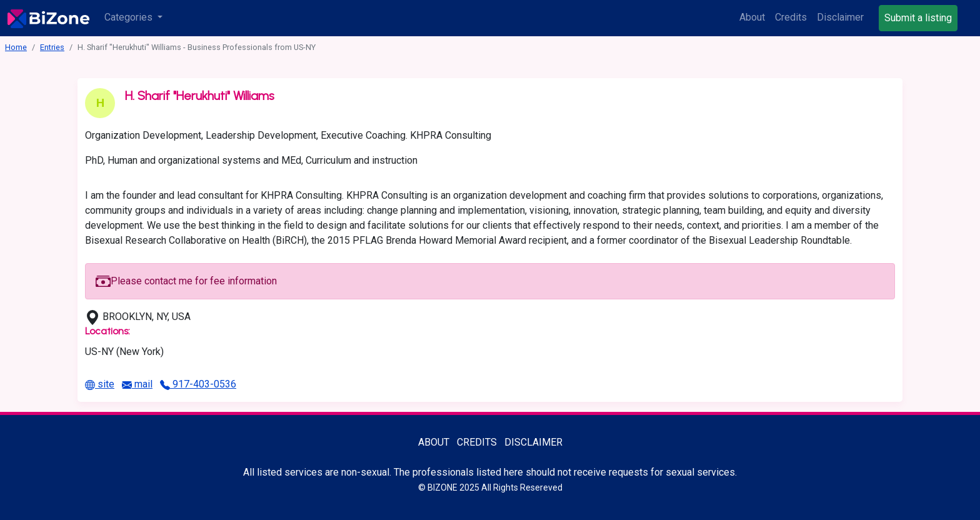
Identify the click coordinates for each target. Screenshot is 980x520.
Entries (52, 47)
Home (16, 47)
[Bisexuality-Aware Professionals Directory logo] (48, 18)
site (100, 384)
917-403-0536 (198, 384)
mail (137, 384)
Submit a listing (918, 18)
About (752, 17)
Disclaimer (840, 17)
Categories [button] (130, 17)
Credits (791, 17)
